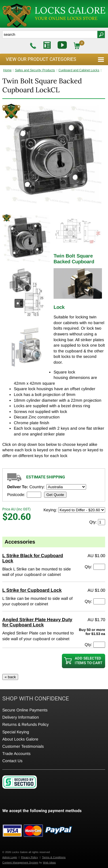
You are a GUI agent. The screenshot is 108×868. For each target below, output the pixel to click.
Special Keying (16, 732)
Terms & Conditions (54, 857)
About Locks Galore (20, 739)
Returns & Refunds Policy (25, 724)
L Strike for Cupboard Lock (32, 590)
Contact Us (12, 761)
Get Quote (55, 495)
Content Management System (20, 863)
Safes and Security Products (35, 70)
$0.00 (82, 46)
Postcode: (16, 495)
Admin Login (10, 857)
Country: (37, 487)
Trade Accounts (16, 754)
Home (7, 70)
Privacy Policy (30, 857)
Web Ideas (49, 863)
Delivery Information (21, 717)
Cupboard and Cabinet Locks (79, 70)
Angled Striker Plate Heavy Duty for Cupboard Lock (37, 622)
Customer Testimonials (23, 746)
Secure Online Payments (25, 710)
